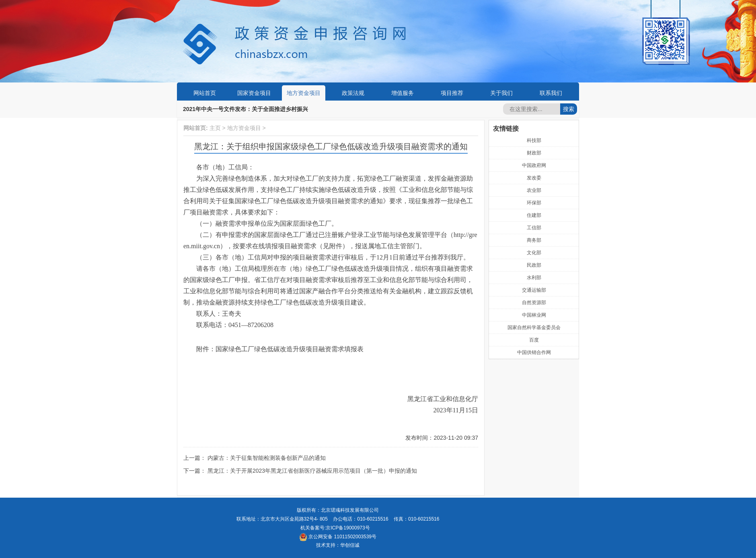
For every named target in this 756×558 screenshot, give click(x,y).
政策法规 (353, 93)
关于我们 (501, 93)
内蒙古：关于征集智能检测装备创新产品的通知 (267, 458)
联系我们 (551, 93)
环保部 (534, 203)
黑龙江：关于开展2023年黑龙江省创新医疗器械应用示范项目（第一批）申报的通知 (312, 471)
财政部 (534, 153)
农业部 (534, 190)
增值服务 (403, 93)
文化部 (534, 253)
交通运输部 (534, 290)
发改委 (534, 178)
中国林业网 (534, 315)
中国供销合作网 (534, 352)
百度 (534, 340)
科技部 (534, 140)
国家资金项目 (254, 93)
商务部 (534, 240)
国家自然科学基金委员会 (534, 327)
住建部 (534, 215)
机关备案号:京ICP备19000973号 (335, 528)
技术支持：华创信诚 (338, 545)
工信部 (534, 228)
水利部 (534, 278)
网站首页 (205, 93)
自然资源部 (534, 303)
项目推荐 (452, 93)
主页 (215, 128)
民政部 (534, 265)
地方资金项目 (304, 93)
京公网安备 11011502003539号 (338, 537)
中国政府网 (534, 165)
